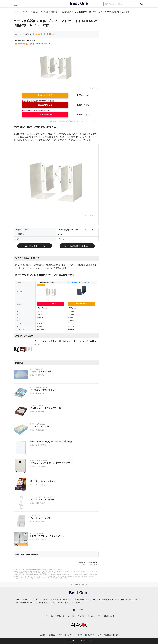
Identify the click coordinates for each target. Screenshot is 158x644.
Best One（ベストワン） (22, 12)
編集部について (109, 616)
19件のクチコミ (43, 43)
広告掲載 (52, 635)
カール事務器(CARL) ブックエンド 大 (78, 282)
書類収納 (54, 12)
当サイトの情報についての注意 (108, 635)
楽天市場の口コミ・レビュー (77, 246)
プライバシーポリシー (66, 635)
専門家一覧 (60, 616)
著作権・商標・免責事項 (86, 635)
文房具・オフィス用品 (41, 12)
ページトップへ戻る (78, 584)
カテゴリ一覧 (48, 616)
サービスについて (94, 616)
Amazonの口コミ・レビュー (35, 246)
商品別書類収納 (66, 12)
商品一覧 (81, 616)
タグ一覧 (71, 616)
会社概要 (42, 635)
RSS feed (80, 610)
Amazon (96, 88)
